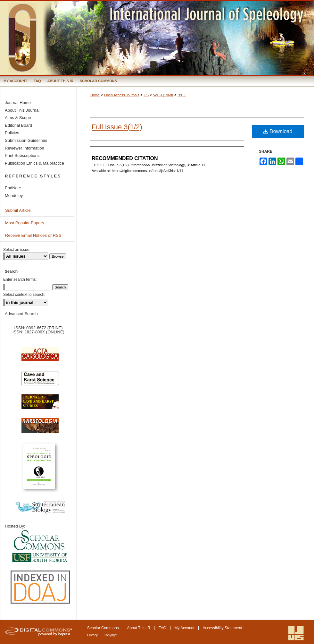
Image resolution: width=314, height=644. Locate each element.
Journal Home (18, 103)
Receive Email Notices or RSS (33, 235)
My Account (185, 628)
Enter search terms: (20, 279)
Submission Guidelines (26, 140)
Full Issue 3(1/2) (117, 127)
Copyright (111, 635)
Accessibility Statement (222, 628)
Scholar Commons (103, 628)
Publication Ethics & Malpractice (34, 163)
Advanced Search (21, 314)
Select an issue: (17, 250)
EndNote (13, 188)
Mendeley (14, 196)
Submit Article (18, 210)
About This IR (139, 628)
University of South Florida (40, 547)
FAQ (162, 628)
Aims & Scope (18, 118)
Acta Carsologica (40, 357)
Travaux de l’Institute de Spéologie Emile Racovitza (40, 470)
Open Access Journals (122, 95)
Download (278, 131)
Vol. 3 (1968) (163, 95)
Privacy (93, 635)
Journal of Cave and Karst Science (40, 405)
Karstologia (40, 429)
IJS (146, 95)
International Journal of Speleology (157, 38)
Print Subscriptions (22, 155)
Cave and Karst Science (40, 381)
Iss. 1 (182, 95)
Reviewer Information (25, 148)
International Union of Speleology (296, 633)
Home (95, 95)
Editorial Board (18, 125)
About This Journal (22, 110)
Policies (12, 133)
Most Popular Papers (25, 223)
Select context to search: (24, 295)
